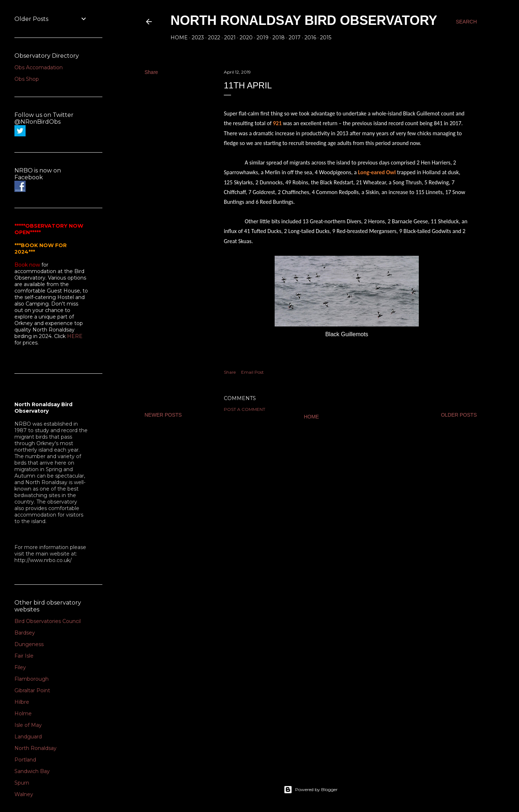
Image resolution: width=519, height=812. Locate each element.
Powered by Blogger (311, 790)
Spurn (22, 783)
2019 (263, 38)
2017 (295, 38)
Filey (20, 667)
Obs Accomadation (39, 67)
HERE (75, 336)
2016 (310, 38)
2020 (246, 38)
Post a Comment (245, 409)
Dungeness (29, 644)
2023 (198, 38)
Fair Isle (24, 656)
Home (179, 38)
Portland (25, 760)
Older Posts (459, 415)
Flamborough (32, 679)
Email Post (252, 372)
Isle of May (28, 725)
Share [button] (151, 72)
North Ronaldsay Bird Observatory (304, 20)
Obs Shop (27, 79)
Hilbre (22, 702)
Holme (23, 714)
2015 (326, 38)
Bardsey (25, 633)
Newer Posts (163, 415)
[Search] (466, 22)
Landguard (28, 737)
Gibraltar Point (32, 690)
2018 (279, 38)
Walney (24, 794)
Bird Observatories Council (48, 621)
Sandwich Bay (32, 771)
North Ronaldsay (36, 748)
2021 (230, 38)
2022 (214, 38)
